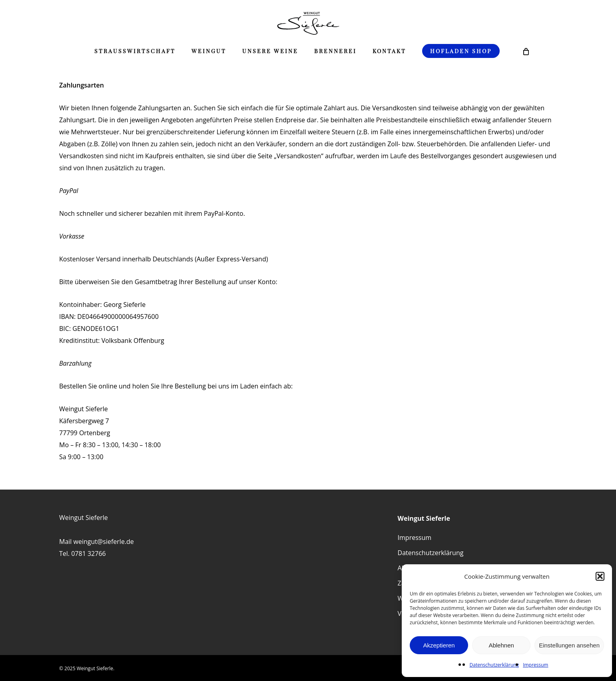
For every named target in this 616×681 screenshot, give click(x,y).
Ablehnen (501, 645)
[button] (600, 576)
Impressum (535, 665)
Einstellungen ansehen (569, 645)
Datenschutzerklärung (494, 665)
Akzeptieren (439, 645)
